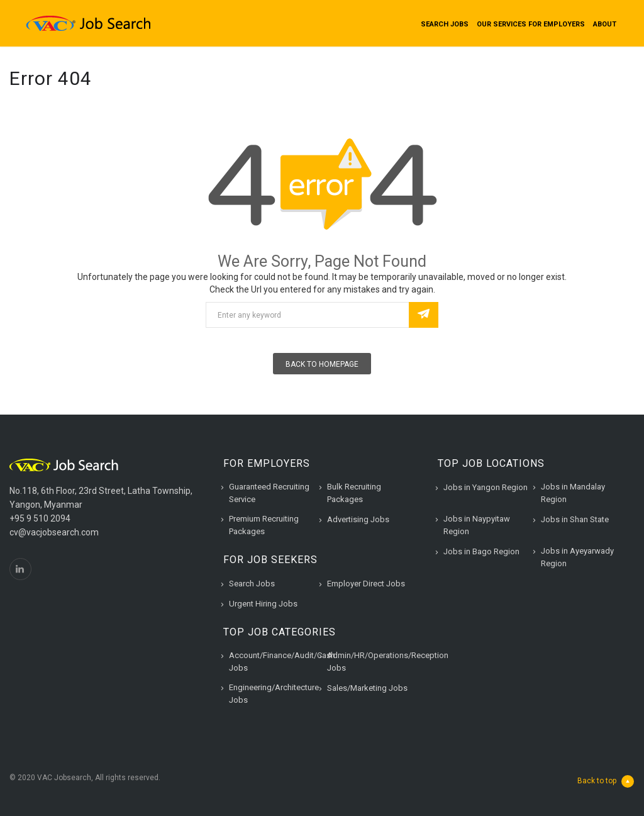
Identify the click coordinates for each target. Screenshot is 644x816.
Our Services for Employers (531, 24)
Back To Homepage (322, 364)
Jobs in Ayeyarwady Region (577, 557)
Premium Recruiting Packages (264, 525)
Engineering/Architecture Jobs (274, 694)
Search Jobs (445, 24)
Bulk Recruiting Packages (354, 493)
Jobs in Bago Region (481, 551)
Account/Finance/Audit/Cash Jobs (282, 662)
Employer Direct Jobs (366, 584)
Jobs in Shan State (575, 519)
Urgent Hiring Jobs (263, 604)
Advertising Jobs (358, 519)
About (605, 24)
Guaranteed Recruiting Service (269, 493)
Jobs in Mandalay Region (573, 493)
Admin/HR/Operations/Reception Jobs (388, 662)
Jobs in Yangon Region (486, 487)
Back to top (606, 781)
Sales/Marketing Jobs (367, 688)
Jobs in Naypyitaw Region (477, 525)
